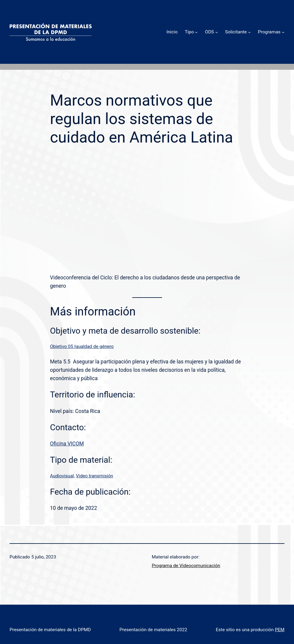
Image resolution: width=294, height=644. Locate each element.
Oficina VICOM (67, 444)
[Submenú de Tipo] (196, 32)
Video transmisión (94, 476)
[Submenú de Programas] (283, 32)
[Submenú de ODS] (217, 32)
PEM (280, 630)
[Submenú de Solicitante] (249, 32)
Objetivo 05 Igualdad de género (82, 346)
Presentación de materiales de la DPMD (50, 630)
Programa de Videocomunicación (186, 566)
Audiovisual (62, 476)
